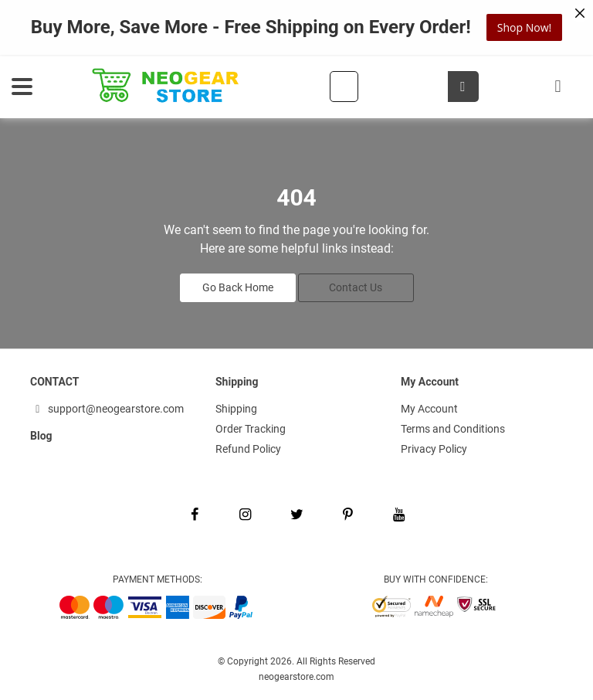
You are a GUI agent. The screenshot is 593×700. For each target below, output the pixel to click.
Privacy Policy (434, 449)
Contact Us (356, 287)
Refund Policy (248, 449)
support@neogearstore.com (107, 409)
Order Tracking (251, 429)
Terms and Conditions (453, 429)
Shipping (236, 409)
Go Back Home (238, 287)
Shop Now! (524, 27)
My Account (429, 409)
